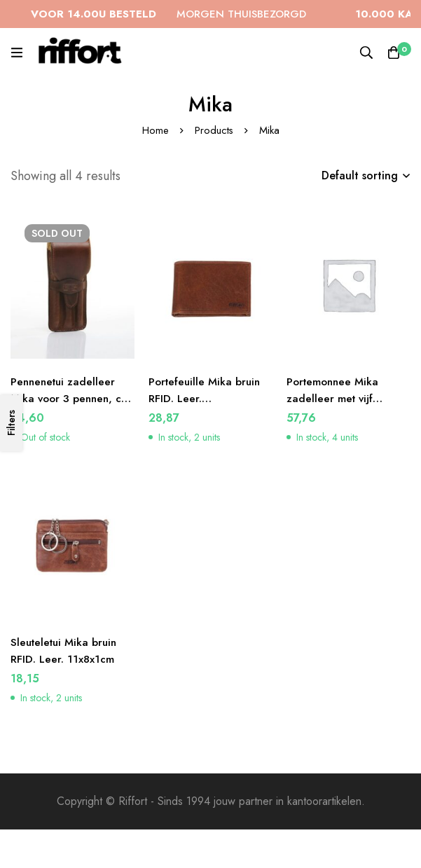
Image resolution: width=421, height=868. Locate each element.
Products (214, 130)
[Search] (365, 53)
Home (155, 130)
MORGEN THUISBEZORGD (184, 14)
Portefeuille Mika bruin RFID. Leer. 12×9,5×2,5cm (206, 398)
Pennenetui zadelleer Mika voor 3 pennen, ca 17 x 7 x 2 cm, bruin (71, 398)
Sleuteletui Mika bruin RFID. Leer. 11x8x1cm (66, 650)
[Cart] (393, 53)
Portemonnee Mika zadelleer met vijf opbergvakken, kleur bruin (339, 407)
